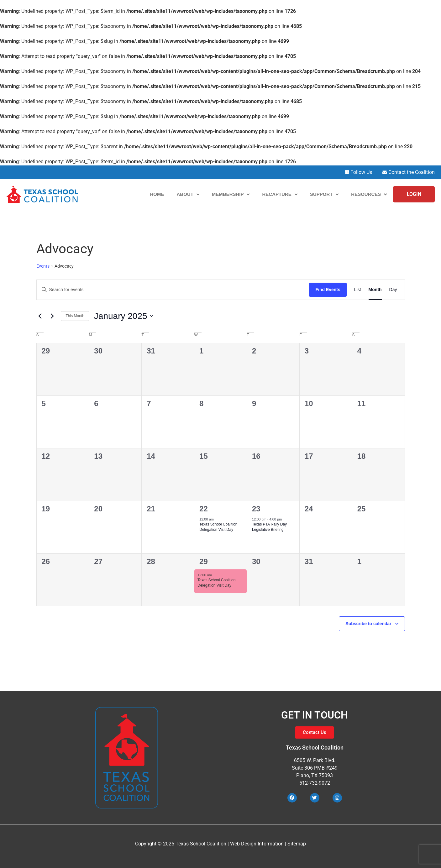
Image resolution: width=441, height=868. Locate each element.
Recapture (280, 194)
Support (324, 194)
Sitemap (297, 844)
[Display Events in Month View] (375, 290)
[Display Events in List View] (358, 290)
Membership (231, 194)
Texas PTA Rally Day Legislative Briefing (269, 527)
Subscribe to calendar (368, 624)
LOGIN (414, 194)
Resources (369, 194)
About (188, 194)
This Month (75, 316)
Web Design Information (257, 844)
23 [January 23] (256, 509)
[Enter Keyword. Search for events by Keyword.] (173, 290)
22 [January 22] (204, 509)
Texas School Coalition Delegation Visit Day (218, 527)
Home (157, 194)
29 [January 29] (204, 561)
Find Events (328, 290)
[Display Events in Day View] (393, 290)
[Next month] (52, 316)
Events (43, 266)
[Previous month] (40, 316)
